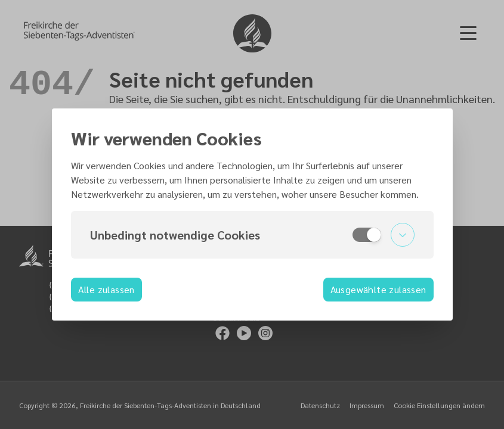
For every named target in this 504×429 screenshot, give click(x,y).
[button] (252, 235)
